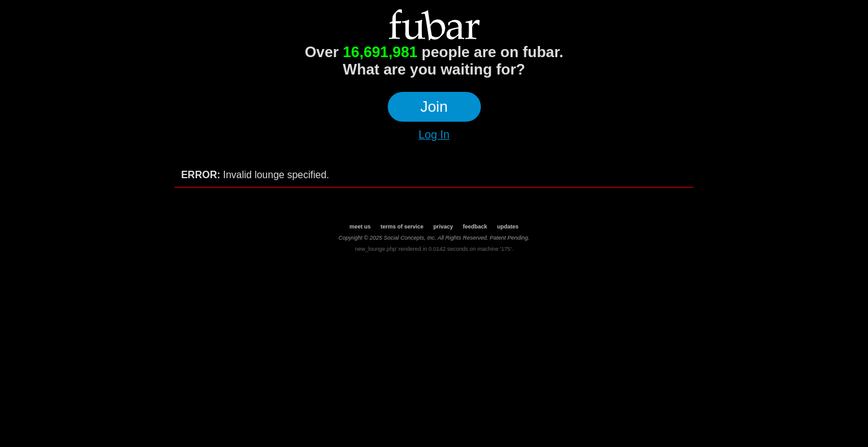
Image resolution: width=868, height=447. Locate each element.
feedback (475, 227)
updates (508, 227)
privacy (443, 227)
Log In (434, 135)
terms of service (402, 227)
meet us (360, 227)
